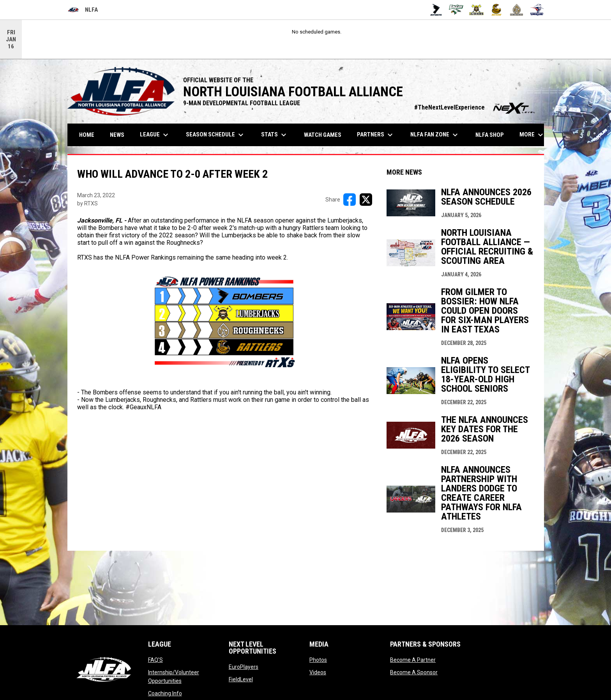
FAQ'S (155, 660)
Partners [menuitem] (376, 135)
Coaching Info (165, 693)
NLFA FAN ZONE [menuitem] (435, 135)
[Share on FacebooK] (350, 200)
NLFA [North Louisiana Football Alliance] (83, 10)
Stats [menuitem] (275, 135)
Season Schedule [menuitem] (216, 135)
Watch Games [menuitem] (326, 135)
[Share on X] (366, 200)
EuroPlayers (244, 667)
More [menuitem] (532, 135)
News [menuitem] (117, 135)
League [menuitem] (155, 135)
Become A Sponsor (414, 672)
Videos (318, 672)
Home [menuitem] (87, 135)
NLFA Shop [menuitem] (490, 135)
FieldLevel (241, 679)
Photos (318, 660)
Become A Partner (413, 660)
